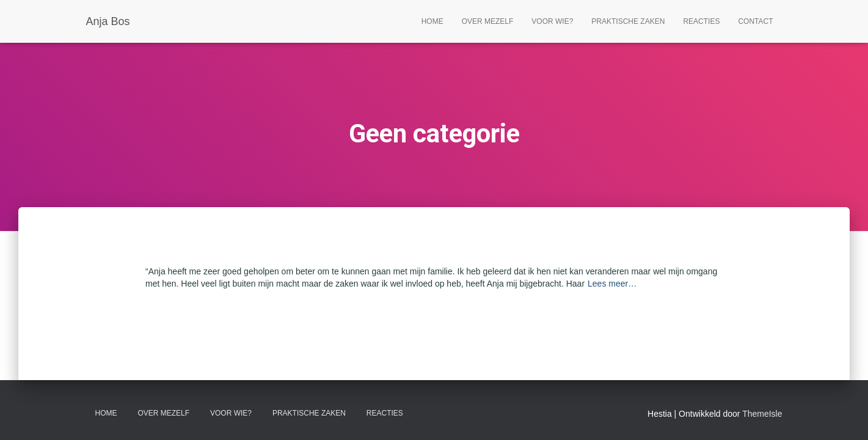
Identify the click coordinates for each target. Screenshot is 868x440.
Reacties (701, 21)
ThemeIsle (762, 414)
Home (432, 21)
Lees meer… (612, 284)
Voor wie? (552, 21)
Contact (755, 21)
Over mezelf (488, 21)
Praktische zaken (628, 21)
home (106, 413)
